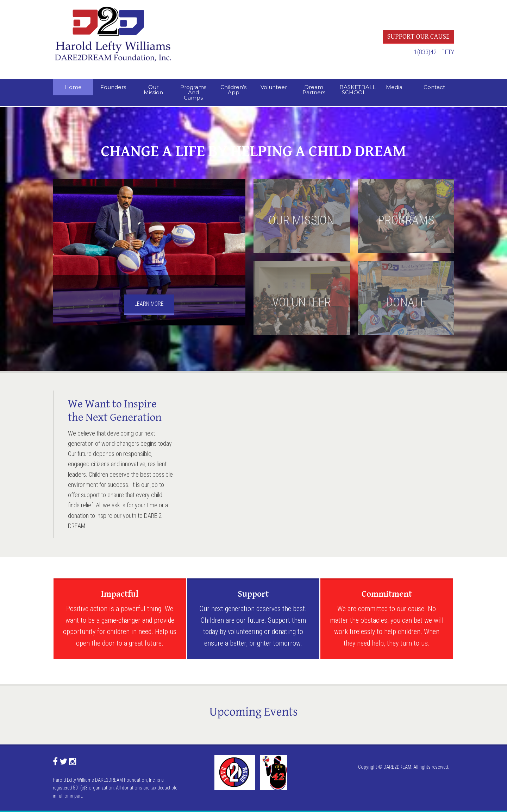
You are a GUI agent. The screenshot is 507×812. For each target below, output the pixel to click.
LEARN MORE (149, 304)
